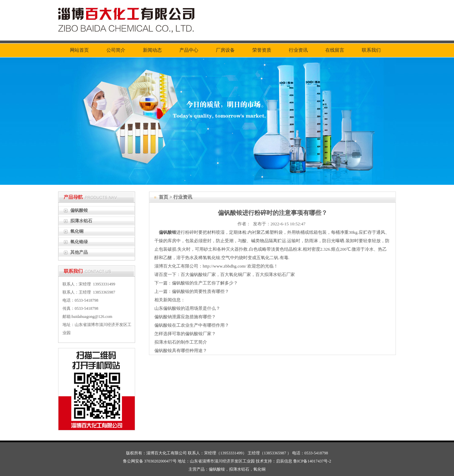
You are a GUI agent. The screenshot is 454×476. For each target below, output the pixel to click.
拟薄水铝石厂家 (280, 274)
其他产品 (79, 252)
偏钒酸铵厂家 (203, 274)
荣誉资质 (262, 50)
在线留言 (335, 50)
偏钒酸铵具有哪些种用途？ (181, 350)
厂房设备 (225, 50)
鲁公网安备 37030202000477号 (150, 461)
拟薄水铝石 (81, 221)
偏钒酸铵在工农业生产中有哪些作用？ (192, 325)
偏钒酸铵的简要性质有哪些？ (200, 291)
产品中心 (189, 50)
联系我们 (371, 50)
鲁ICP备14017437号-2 (312, 461)
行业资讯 (298, 50)
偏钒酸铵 (79, 210)
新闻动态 (152, 50)
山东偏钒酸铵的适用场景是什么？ (187, 308)
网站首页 (79, 50)
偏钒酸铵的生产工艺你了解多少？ (205, 283)
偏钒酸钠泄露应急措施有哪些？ (185, 317)
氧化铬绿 (79, 242)
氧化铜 (77, 231)
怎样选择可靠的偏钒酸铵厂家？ (185, 334)
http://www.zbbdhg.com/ (224, 266)
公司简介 (116, 50)
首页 (163, 197)
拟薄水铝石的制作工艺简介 (181, 342)
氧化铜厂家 (240, 274)
